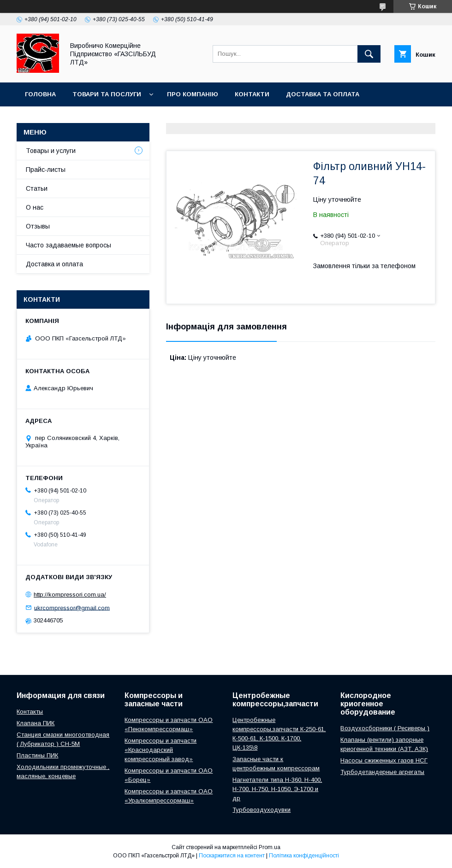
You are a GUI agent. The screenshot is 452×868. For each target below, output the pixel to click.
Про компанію (193, 94)
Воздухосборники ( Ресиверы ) (385, 728)
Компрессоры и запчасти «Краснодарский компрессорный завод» (161, 750)
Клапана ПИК (36, 723)
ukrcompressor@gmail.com (72, 607)
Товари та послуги (107, 94)
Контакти (252, 94)
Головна (40, 94)
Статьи (37, 188)
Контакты (30, 712)
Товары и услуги (51, 151)
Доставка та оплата (323, 94)
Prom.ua (270, 847)
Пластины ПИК (37, 755)
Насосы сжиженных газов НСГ (384, 760)
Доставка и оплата (54, 264)
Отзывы (38, 226)
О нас (35, 207)
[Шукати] (369, 54)
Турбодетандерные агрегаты (382, 772)
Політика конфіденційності (304, 856)
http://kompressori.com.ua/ (70, 595)
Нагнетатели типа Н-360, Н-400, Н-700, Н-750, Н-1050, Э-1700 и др (277, 789)
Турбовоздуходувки (262, 810)
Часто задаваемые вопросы (68, 245)
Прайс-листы (46, 170)
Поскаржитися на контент (232, 856)
